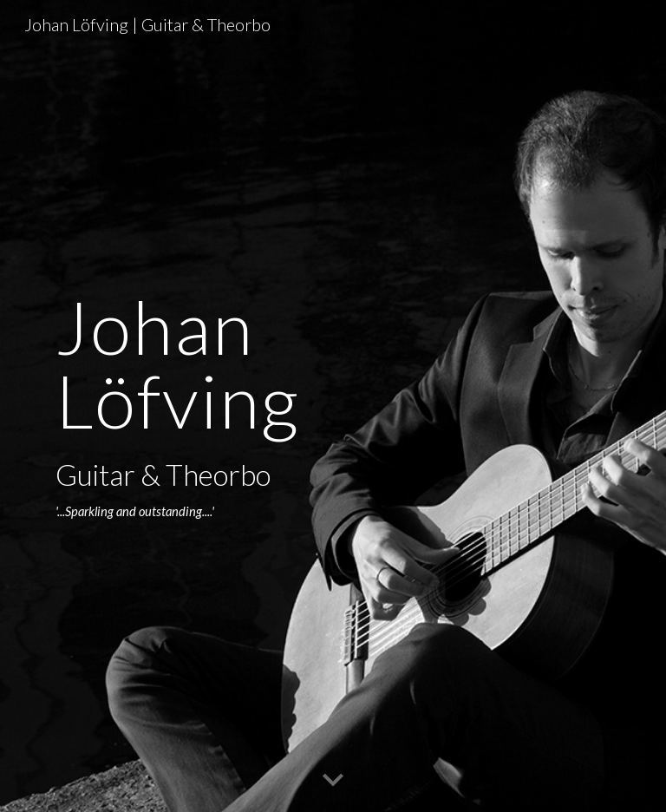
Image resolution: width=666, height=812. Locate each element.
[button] (333, 781)
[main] (235, 406)
